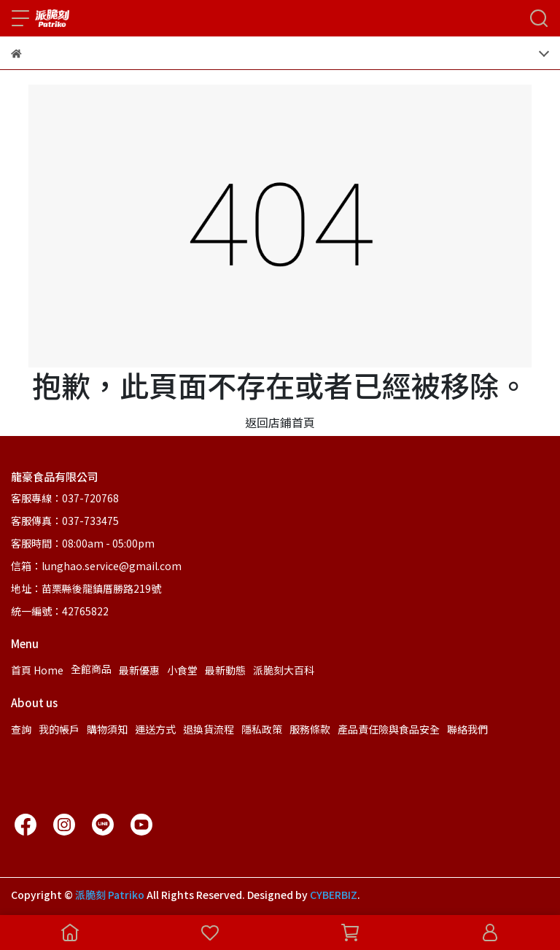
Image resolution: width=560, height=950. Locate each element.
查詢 (21, 729)
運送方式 (155, 729)
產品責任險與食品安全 (389, 729)
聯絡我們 (467, 729)
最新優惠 (139, 670)
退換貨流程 (209, 729)
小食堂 (182, 670)
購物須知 (107, 729)
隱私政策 (262, 729)
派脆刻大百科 (284, 670)
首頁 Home (37, 670)
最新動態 (225, 670)
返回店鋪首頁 (280, 422)
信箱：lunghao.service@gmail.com (96, 566)
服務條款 (310, 729)
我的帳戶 (59, 729)
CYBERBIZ (334, 895)
